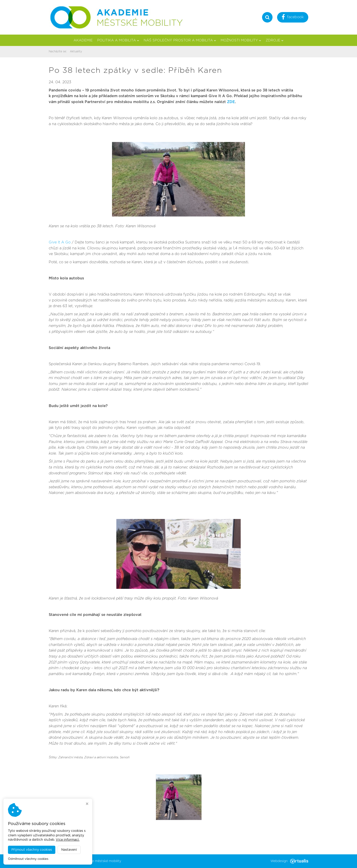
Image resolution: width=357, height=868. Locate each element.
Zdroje (275, 40)
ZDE (231, 102)
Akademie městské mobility (100, 861)
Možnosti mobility (241, 40)
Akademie (83, 40)
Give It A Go (60, 242)
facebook (293, 18)
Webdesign (289, 861)
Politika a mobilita (118, 40)
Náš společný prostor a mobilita (180, 40)
